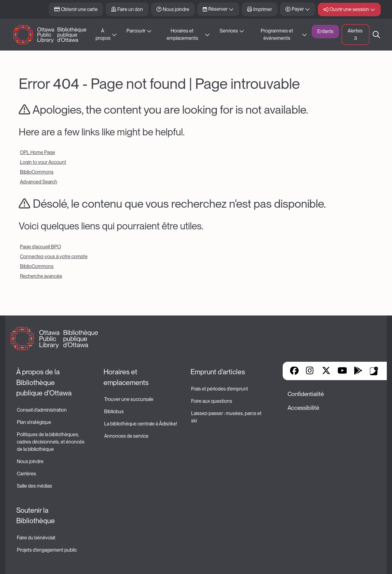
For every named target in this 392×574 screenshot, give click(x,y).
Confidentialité (306, 394)
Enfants (325, 31)
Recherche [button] (376, 35)
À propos (103, 34)
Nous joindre (176, 9)
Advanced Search (39, 182)
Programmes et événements (277, 34)
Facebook (294, 371)
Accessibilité (303, 408)
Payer (298, 9)
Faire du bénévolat (36, 538)
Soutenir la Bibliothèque (36, 516)
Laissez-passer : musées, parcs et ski (227, 417)
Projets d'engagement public (47, 550)
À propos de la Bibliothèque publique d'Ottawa (44, 382)
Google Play (358, 371)
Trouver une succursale (129, 399)
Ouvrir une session (349, 9)
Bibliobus (114, 412)
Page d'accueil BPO (40, 247)
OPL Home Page (38, 152)
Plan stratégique (34, 422)
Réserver (218, 9)
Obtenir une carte (79, 9)
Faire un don (130, 9)
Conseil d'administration (42, 410)
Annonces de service (126, 436)
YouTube (342, 371)
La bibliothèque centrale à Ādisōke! (141, 424)
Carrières (26, 474)
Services (229, 31)
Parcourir (136, 31)
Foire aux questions (212, 401)
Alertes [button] (356, 34)
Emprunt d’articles (218, 372)
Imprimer (263, 9)
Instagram (310, 371)
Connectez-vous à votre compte (54, 257)
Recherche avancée (41, 276)
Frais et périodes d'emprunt (220, 389)
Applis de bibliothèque (374, 371)
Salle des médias (34, 486)
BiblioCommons (37, 172)
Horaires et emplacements (182, 34)
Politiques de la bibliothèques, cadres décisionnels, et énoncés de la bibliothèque (51, 442)
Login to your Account (43, 162)
